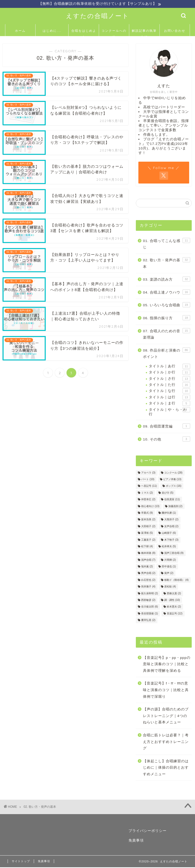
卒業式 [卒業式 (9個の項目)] (147, 514)
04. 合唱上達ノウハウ (166, 293)
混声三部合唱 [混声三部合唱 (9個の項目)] (174, 554)
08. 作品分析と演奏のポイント (166, 354)
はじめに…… (52, 31)
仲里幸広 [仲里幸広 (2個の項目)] (148, 500)
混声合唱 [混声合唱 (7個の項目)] (148, 560)
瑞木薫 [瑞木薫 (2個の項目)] (147, 567)
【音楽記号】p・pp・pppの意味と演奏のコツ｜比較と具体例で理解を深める (167, 665)
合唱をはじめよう (84, 33)
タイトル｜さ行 (169, 379)
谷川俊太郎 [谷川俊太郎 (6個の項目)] (150, 607)
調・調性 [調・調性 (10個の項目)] (172, 601)
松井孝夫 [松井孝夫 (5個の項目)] (169, 547)
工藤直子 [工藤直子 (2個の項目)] (148, 540)
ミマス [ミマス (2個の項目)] (147, 493)
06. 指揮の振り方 (166, 318)
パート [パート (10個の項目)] (148, 480)
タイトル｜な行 (169, 392)
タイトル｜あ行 (169, 367)
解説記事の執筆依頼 (144, 33)
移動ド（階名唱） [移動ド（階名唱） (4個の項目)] (176, 580)
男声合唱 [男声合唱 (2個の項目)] (148, 574)
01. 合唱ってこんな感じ (166, 244)
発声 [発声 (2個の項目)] (169, 574)
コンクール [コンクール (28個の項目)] (173, 473)
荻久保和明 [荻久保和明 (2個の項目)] (150, 594)
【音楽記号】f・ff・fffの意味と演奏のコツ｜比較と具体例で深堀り (166, 691)
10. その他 (166, 439)
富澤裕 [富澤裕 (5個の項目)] (147, 534)
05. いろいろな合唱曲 (166, 306)
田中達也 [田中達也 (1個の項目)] (169, 567)
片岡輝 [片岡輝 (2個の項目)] (170, 560)
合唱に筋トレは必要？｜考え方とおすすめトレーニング (166, 742)
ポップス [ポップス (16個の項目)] (174, 487)
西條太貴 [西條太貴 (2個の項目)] (174, 594)
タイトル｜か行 (169, 373)
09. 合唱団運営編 (166, 427)
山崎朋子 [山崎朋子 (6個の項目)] (169, 534)
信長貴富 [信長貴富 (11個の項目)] (172, 500)
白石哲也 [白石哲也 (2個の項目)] (148, 580)
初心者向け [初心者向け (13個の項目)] (150, 507)
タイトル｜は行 (169, 398)
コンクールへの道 (114, 33)
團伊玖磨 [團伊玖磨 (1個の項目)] (169, 514)
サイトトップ (21, 862)
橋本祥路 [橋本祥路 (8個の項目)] (148, 554)
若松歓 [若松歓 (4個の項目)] (170, 587)
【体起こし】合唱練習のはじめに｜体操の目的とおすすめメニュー (166, 768)
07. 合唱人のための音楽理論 (166, 334)
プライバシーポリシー (148, 831)
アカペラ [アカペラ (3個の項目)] (148, 473)
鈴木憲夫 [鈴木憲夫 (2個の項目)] (174, 607)
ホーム (20, 31)
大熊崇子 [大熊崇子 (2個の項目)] (171, 520)
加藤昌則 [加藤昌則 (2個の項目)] (175, 507)
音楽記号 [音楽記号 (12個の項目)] (175, 614)
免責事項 (136, 841)
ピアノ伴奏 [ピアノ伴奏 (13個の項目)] (172, 480)
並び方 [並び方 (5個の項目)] (168, 493)
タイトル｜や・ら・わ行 (169, 412)
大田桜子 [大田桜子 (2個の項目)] (148, 527)
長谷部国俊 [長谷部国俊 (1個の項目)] (150, 614)
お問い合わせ (175, 31)
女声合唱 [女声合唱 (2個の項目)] (171, 527)
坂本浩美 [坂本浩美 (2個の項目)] (148, 520)
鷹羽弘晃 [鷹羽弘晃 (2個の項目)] (148, 621)
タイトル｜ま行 (169, 404)
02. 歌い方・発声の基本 (166, 263)
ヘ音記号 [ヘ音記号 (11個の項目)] (149, 487)
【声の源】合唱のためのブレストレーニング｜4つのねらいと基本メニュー (166, 716)
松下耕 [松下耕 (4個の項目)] (147, 547)
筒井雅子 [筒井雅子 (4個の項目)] (148, 587)
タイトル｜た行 (169, 385)
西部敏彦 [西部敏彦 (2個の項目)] (148, 601)
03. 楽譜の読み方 (166, 280)
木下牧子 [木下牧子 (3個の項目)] (171, 540)
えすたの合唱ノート (98, 16)
